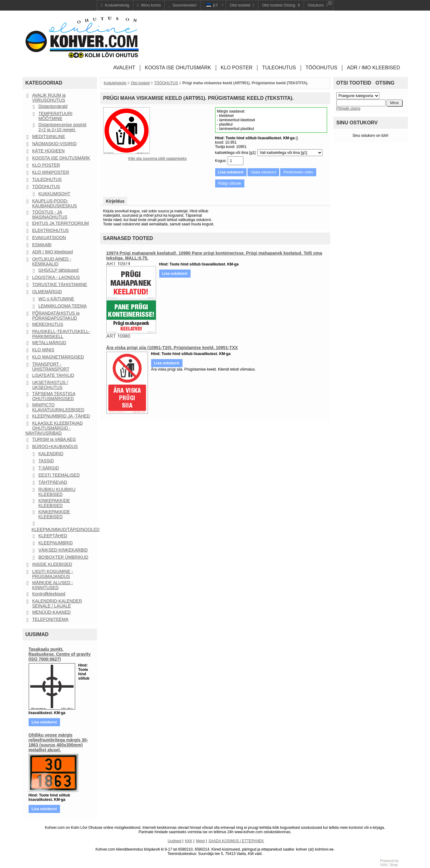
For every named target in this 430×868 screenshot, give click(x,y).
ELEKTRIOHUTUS (51, 230)
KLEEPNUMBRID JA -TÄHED (61, 416)
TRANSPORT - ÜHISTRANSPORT (51, 367)
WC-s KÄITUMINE (56, 299)
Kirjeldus (115, 201)
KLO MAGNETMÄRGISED (58, 357)
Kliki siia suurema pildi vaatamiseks (157, 159)
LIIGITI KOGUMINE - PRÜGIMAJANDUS (53, 574)
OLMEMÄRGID (47, 292)
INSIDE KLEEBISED (52, 564)
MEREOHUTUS (48, 324)
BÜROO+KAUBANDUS (55, 446)
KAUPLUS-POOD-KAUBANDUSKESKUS (55, 203)
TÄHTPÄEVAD (53, 482)
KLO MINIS (43, 350)
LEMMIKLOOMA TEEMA (63, 306)
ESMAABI (42, 245)
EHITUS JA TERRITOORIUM (61, 223)
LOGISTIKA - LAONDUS (56, 277)
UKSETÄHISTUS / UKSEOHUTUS (50, 385)
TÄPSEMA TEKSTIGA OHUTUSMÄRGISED (54, 396)
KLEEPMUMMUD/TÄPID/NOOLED (66, 529)
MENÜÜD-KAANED (52, 612)
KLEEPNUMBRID (56, 543)
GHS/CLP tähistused (59, 270)
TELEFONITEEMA (51, 619)
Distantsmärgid (53, 106)
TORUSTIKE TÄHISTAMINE (60, 284)
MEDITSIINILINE (49, 136)
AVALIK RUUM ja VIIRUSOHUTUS (49, 98)
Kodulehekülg (115, 83)
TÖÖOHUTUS (46, 187)
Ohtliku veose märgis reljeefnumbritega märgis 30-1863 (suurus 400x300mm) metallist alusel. (58, 742)
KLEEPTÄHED (53, 536)
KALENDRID (51, 454)
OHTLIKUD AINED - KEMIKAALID (52, 261)
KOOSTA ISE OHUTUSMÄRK (61, 158)
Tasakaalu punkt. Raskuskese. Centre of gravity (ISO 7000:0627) (60, 654)
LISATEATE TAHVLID (53, 375)
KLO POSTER (46, 165)
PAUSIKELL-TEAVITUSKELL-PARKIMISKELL (61, 334)
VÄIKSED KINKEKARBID (63, 550)
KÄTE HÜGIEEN (49, 151)
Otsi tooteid (140, 83)
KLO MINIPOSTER (51, 172)
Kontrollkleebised (49, 594)
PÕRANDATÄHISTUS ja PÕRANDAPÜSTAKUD (56, 316)
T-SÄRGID (49, 468)
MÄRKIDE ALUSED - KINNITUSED (53, 585)
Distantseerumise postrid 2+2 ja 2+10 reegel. (62, 127)
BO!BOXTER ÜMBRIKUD (63, 557)
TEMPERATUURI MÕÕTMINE (55, 116)
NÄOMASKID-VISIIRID (55, 144)
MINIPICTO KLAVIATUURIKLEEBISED (58, 407)
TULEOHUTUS (47, 179)
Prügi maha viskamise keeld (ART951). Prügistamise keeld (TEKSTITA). (245, 83)
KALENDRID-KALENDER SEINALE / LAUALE (57, 603)
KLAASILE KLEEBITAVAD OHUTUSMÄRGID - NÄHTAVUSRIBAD (54, 428)
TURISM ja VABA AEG (54, 439)
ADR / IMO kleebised (53, 252)
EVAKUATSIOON (49, 238)
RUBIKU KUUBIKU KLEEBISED (57, 492)
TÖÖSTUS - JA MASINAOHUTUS (50, 215)
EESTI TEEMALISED (59, 475)
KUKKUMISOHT (55, 194)
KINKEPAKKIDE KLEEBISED (54, 503)
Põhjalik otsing (348, 108)
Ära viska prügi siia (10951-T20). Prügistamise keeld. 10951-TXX (172, 348)
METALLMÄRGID (49, 343)
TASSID (46, 461)
